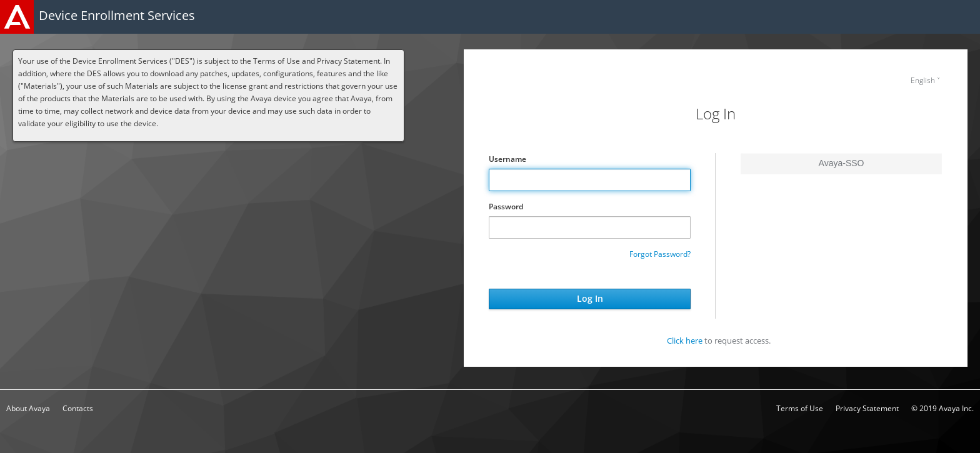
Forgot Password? (660, 254)
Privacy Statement (867, 408)
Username (507, 159)
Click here (685, 341)
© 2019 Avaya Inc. (942, 408)
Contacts (78, 408)
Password (506, 207)
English (923, 80)
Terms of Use (800, 408)
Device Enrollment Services (117, 15)
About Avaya (28, 408)
